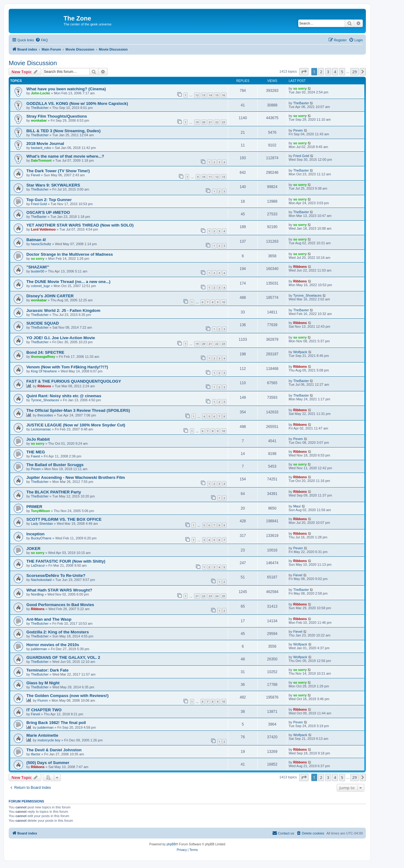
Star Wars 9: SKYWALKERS (53, 185)
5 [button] (342, 72)
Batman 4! (36, 240)
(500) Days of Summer (48, 763)
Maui (297, 506)
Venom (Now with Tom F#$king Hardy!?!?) (67, 367)
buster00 (38, 271)
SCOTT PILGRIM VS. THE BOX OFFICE (64, 519)
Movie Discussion (33, 63)
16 (224, 95)
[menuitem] (42, 40)
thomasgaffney (43, 357)
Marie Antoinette (42, 735)
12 (197, 95)
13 (204, 95)
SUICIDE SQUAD (43, 323)
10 (204, 177)
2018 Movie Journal (45, 144)
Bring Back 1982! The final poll (56, 723)
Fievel (36, 175)
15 (217, 95)
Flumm (43, 700)
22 (217, 122)
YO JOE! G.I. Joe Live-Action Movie (61, 338)
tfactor (36, 754)
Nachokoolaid (41, 580)
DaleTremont (41, 160)
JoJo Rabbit (38, 439)
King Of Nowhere (44, 371)
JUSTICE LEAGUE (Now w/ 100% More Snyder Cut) (76, 425)
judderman (39, 649)
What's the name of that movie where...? (65, 156)
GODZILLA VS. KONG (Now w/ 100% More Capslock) (77, 103)
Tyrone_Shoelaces (307, 295)
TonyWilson (40, 511)
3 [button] (328, 72)
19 (197, 122)
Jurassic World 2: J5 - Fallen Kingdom (63, 310)
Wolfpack (300, 352)
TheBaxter (301, 103)
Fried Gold (301, 156)
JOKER (33, 549)
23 (224, 122)
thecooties (45, 415)
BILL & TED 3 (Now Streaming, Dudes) (63, 131)
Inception (36, 534)
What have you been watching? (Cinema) (66, 89)
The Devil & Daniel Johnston (54, 750)
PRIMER (34, 507)
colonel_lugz (40, 286)
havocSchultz (41, 244)
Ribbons (300, 267)
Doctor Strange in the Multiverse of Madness (70, 254)
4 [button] (335, 72)
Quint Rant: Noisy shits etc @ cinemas (64, 396)
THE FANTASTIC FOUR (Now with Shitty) (66, 561)
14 (210, 95)
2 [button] (321, 72)
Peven (298, 130)
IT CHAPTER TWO (44, 710)
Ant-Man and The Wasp (49, 619)
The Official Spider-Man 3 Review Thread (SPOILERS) (78, 410)
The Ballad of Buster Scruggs (55, 465)
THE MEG (36, 452)
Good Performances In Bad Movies (60, 605)
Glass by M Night (43, 683)
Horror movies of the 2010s (53, 645)
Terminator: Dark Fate (47, 670)
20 (204, 122)
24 (217, 596)
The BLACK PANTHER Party (54, 492)
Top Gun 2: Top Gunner (49, 200)
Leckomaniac (41, 429)
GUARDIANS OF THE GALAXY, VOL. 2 (63, 657)
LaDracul (38, 565)
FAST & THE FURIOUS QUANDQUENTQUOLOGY (74, 381)
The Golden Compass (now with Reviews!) (67, 696)
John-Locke (41, 93)
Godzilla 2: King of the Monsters (58, 632)
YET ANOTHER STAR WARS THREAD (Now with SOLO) (80, 225)
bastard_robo (41, 148)
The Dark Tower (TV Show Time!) (58, 171)
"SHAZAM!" (38, 267)
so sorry (300, 88)
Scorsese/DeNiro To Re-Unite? (56, 576)
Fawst (36, 456)
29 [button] (355, 72)
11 (210, 177)
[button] (304, 72)
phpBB (171, 844)
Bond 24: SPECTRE (45, 352)
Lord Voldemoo (43, 229)
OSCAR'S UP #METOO (48, 212)
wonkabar (39, 120)
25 (224, 596)
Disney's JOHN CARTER (50, 296)
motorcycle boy (49, 740)
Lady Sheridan (42, 524)
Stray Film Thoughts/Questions (57, 116)
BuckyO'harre (41, 538)
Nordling (37, 594)
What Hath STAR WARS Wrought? (59, 590)
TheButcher (40, 108)
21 (210, 122)
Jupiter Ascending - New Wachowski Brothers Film (76, 477)
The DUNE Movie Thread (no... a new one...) (68, 282)
